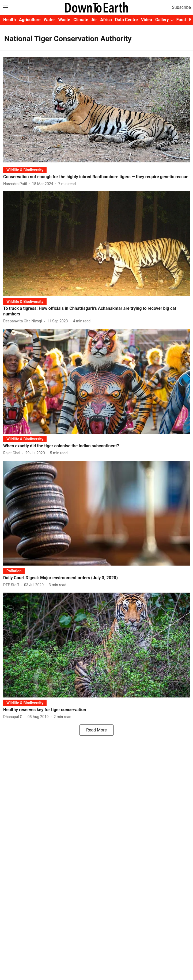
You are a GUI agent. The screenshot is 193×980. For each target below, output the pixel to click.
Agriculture (30, 20)
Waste (64, 20)
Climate (81, 20)
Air (94, 20)
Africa (106, 20)
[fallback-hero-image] (96, 110)
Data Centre (126, 20)
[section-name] (25, 170)
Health (10, 20)
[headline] (96, 177)
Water (49, 20)
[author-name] (16, 184)
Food (181, 20)
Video (147, 20)
